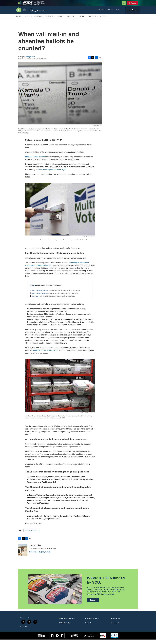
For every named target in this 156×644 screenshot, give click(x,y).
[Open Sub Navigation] (22, 21)
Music (28, 21)
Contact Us (88, 627)
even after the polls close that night (52, 174)
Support (92, 21)
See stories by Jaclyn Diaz (40, 556)
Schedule (39, 21)
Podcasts (49, 21)
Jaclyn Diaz (31, 61)
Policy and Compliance (92, 623)
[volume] (25, 14)
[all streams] (133, 14)
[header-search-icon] (125, 5)
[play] (19, 14)
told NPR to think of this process (46, 355)
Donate (135, 5)
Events (103, 21)
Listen (82, 21)
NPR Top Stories (31, 535)
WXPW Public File (65, 627)
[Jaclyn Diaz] (23, 555)
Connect (71, 21)
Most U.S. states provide (35, 161)
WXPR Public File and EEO (67, 623)
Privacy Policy (116, 623)
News (19, 21)
